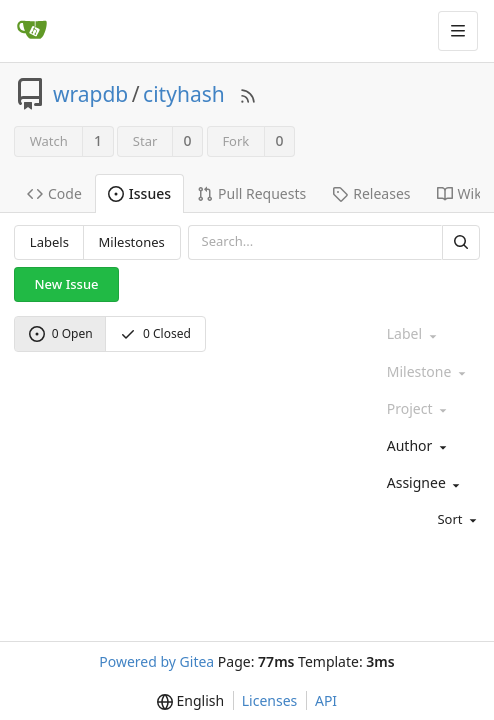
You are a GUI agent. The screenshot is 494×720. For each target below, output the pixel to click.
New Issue (67, 284)
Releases (371, 193)
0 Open (61, 333)
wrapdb (90, 94)
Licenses (270, 700)
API (326, 700)
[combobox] (429, 446)
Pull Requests (251, 193)
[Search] (461, 242)
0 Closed (155, 333)
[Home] (32, 31)
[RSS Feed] (248, 94)
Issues (139, 193)
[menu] (429, 520)
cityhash (184, 94)
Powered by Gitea (156, 661)
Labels (49, 242)
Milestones (132, 242)
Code (54, 193)
